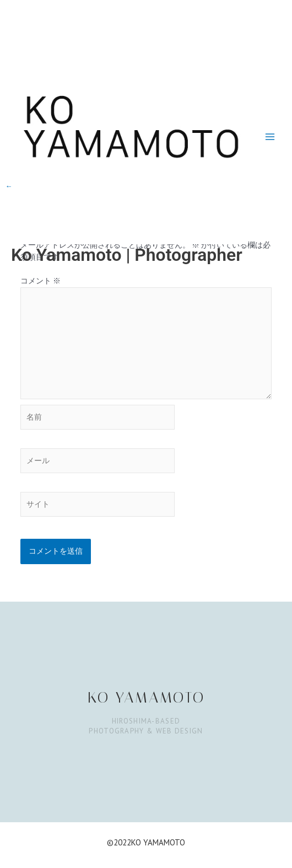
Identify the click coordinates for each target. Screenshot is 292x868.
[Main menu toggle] (270, 136)
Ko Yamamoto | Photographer (127, 255)
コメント (40, 281)
